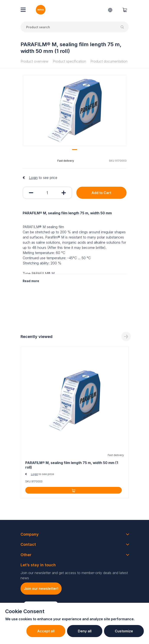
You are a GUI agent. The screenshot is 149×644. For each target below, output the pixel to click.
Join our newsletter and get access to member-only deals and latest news (74, 575)
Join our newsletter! (41, 589)
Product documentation (109, 61)
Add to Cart (101, 193)
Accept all (46, 631)
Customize (124, 631)
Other (26, 555)
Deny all (85, 631)
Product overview (34, 61)
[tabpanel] (75, 110)
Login (33, 178)
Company (30, 534)
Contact (28, 544)
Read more (31, 281)
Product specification (69, 61)
